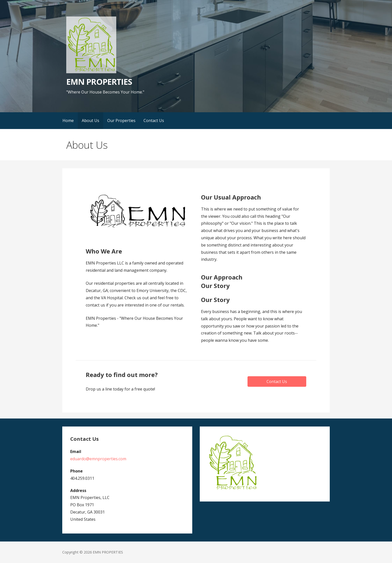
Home (68, 120)
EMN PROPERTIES (99, 82)
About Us (90, 120)
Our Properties (121, 120)
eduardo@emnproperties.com (98, 459)
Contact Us (154, 120)
